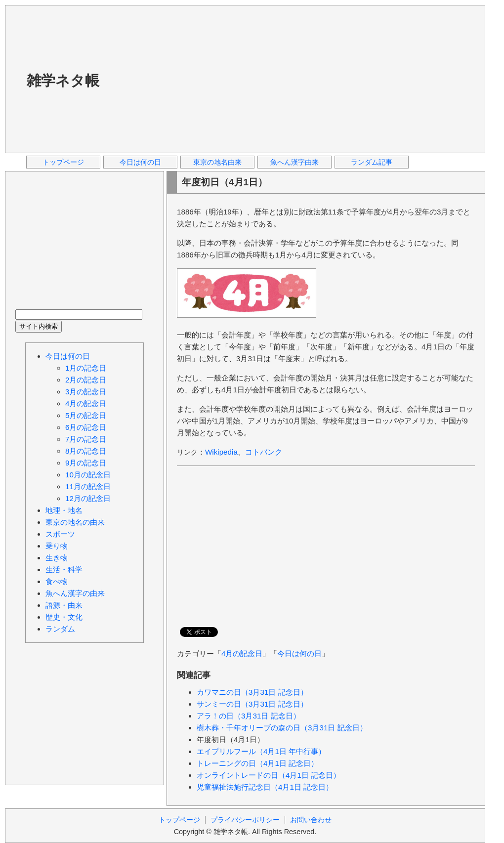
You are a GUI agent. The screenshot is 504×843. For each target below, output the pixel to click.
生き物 (57, 558)
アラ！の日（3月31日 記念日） (249, 716)
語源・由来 (64, 605)
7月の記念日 (86, 439)
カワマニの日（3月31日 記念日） (252, 692)
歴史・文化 (64, 617)
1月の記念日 (86, 368)
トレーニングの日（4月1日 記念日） (257, 763)
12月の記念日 (88, 498)
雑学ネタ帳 (63, 81)
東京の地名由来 (217, 162)
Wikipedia (221, 452)
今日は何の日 (140, 162)
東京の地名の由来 (75, 522)
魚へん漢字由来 (294, 162)
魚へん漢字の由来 (75, 593)
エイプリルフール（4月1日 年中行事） (261, 751)
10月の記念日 (88, 475)
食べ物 (57, 581)
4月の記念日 (242, 653)
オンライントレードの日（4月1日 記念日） (269, 775)
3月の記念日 (86, 392)
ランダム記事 (372, 162)
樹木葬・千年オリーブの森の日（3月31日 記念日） (282, 728)
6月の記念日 (86, 427)
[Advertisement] (259, 79)
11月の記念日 (88, 486)
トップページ (63, 162)
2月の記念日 (86, 380)
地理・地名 (64, 510)
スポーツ (60, 534)
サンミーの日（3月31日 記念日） (252, 704)
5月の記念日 (86, 415)
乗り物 (57, 546)
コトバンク (264, 452)
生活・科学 (64, 569)
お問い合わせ (311, 820)
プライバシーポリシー (245, 820)
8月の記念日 (86, 451)
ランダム (60, 629)
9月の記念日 (86, 463)
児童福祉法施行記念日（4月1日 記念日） (265, 787)
